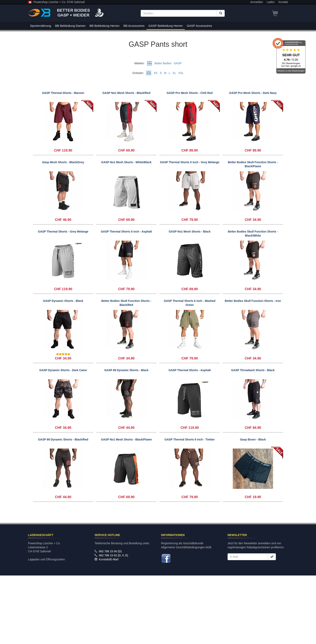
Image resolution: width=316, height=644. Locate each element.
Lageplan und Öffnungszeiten (46, 628)
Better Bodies (163, 63)
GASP (178, 63)
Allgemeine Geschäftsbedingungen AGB (186, 616)
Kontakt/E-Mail (109, 628)
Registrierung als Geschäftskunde (182, 612)
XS (156, 73)
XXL (181, 73)
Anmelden (257, 2)
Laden (271, 2)
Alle (150, 63)
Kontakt (283, 2)
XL (174, 73)
